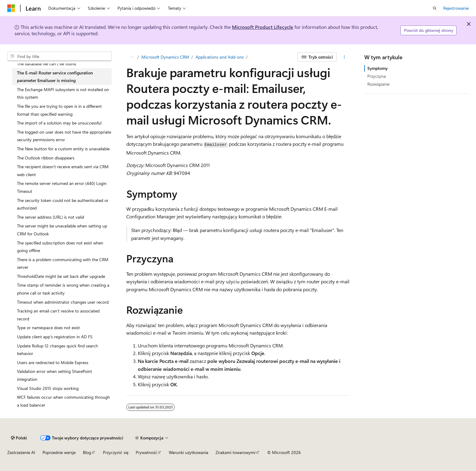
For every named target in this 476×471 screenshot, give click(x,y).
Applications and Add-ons (220, 57)
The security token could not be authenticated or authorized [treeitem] (63, 204)
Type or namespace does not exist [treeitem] (48, 328)
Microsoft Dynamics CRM (165, 57)
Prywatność (146, 452)
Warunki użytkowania (189, 452)
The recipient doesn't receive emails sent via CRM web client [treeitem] (63, 171)
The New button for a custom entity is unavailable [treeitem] (63, 149)
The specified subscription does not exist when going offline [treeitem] (60, 247)
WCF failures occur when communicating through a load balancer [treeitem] (63, 401)
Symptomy (377, 68)
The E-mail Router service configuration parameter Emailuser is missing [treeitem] (55, 77)
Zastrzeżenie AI (21, 452)
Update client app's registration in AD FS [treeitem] (55, 337)
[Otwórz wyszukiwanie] (435, 8)
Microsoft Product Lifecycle (263, 27)
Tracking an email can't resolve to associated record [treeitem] (58, 315)
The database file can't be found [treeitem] (47, 64)
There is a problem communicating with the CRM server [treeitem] (63, 263)
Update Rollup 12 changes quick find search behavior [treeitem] (58, 350)
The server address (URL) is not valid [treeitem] (51, 217)
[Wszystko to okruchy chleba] (132, 57)
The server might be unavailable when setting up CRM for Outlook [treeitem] (62, 230)
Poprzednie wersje (59, 452)
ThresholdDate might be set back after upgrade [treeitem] (61, 276)
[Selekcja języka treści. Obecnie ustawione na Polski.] (19, 438)
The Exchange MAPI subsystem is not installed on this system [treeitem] (63, 93)
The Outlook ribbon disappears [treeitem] (46, 158)
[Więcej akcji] (344, 57)
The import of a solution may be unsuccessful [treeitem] (59, 123)
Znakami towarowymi (235, 452)
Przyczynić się (116, 452)
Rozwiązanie (378, 84)
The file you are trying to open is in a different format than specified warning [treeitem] (59, 110)
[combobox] (59, 56)
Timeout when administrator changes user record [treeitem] (63, 302)
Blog (87, 452)
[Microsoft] (11, 8)
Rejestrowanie (456, 8)
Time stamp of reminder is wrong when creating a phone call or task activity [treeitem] (63, 289)
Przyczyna (377, 76)
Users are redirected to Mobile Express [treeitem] (53, 362)
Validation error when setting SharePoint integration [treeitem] (54, 375)
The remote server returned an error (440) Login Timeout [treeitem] (62, 187)
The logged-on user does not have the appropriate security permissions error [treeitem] (64, 136)
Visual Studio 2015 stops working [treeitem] (48, 388)
